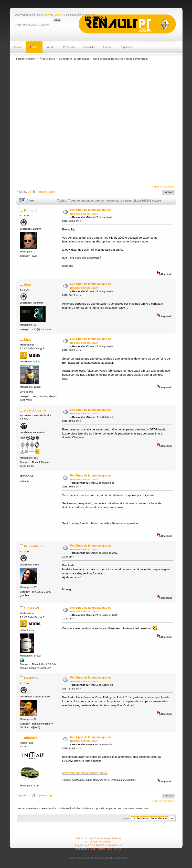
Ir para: (127, 818)
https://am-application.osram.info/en (85, 773)
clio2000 (31, 738)
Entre (47, 15)
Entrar (107, 47)
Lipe (28, 340)
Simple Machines (112, 838)
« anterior (157, 187)
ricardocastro (35, 410)
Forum (34, 47)
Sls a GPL (32, 608)
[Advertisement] (60, 123)
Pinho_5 (31, 210)
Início (18, 47)
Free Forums (104, 842)
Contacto (89, 47)
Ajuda (51, 47)
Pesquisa (69, 47)
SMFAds (89, 842)
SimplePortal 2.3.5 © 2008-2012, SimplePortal (98, 845)
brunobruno (34, 546)
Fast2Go (31, 678)
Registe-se (126, 47)
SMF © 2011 (95, 838)
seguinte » (169, 187)
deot (28, 285)
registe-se (60, 15)
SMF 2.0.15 (81, 838)
